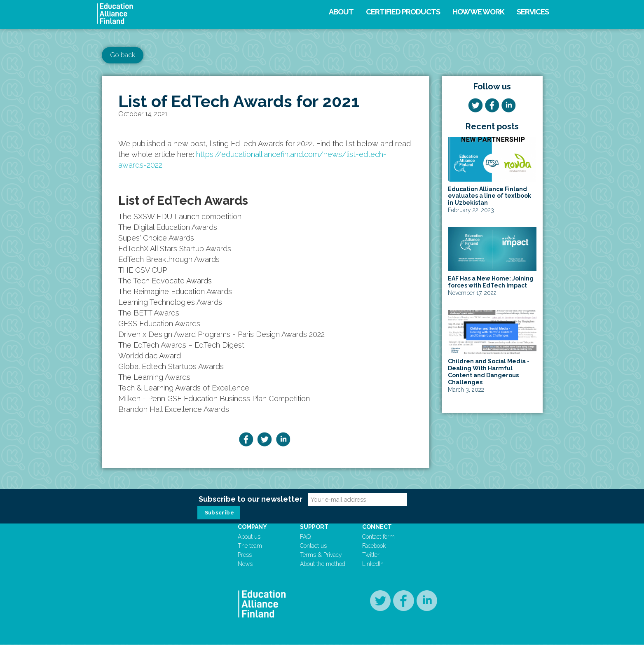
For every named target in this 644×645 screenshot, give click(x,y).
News (245, 564)
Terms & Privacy (321, 555)
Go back (123, 55)
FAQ (305, 537)
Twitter (371, 555)
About (341, 12)
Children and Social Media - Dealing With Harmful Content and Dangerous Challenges (489, 372)
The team (250, 546)
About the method (323, 564)
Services (533, 12)
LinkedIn (373, 564)
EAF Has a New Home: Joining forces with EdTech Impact (491, 282)
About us (249, 537)
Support (314, 527)
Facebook (374, 546)
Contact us (313, 546)
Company (252, 527)
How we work (478, 12)
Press (245, 555)
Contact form (378, 537)
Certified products (403, 12)
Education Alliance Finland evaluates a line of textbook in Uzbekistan (489, 196)
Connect (377, 527)
